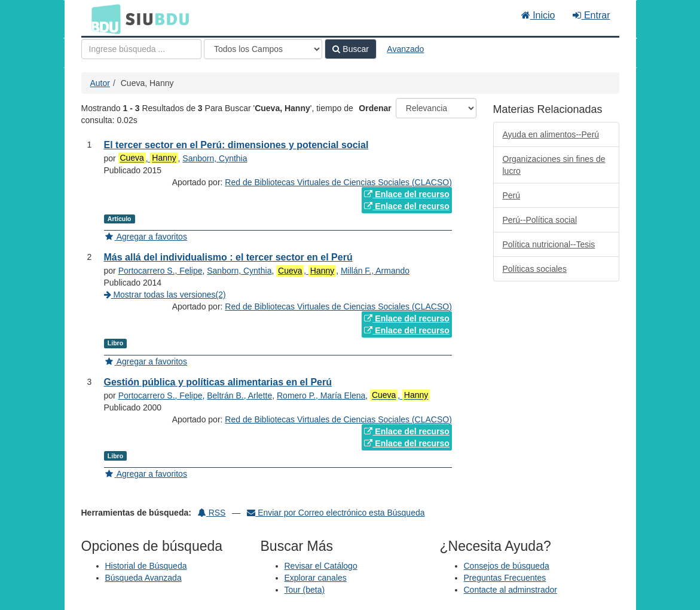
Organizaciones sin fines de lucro (554, 165)
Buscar (350, 49)
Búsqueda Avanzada (143, 578)
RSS (212, 513)
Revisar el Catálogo (321, 566)
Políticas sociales (535, 269)
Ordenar (375, 108)
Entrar (591, 15)
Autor (100, 83)
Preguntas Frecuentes (505, 578)
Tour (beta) (305, 590)
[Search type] (263, 49)
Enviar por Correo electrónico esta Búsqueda (336, 513)
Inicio (538, 15)
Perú (512, 195)
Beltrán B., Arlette (239, 396)
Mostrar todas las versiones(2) (165, 295)
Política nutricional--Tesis (549, 244)
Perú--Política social (540, 220)
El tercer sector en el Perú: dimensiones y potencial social (236, 145)
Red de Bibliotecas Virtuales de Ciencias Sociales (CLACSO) (338, 182)
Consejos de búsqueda (507, 566)
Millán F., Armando (375, 271)
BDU (103, 19)
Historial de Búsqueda (146, 566)
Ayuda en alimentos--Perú (551, 134)
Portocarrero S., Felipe (161, 271)
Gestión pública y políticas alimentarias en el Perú (218, 382)
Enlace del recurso (406, 194)
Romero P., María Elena (321, 396)
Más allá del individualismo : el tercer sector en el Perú (228, 257)
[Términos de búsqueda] (141, 49)
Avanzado (405, 49)
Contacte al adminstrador (511, 590)
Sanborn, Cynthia (215, 158)
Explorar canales (316, 578)
